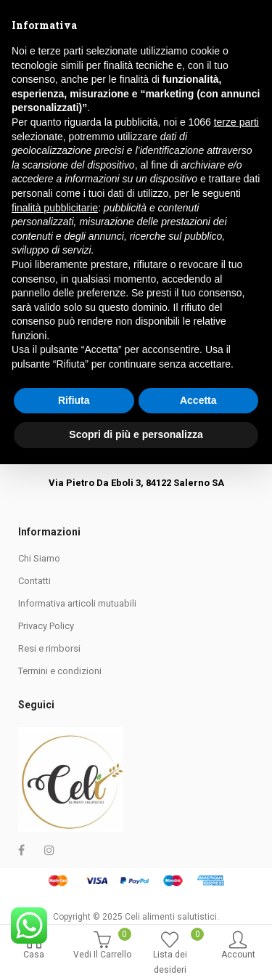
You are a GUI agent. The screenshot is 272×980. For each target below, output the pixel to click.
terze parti (236, 638)
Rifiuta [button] (74, 916)
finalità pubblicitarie (55, 724)
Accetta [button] (198, 916)
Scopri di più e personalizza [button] (136, 950)
